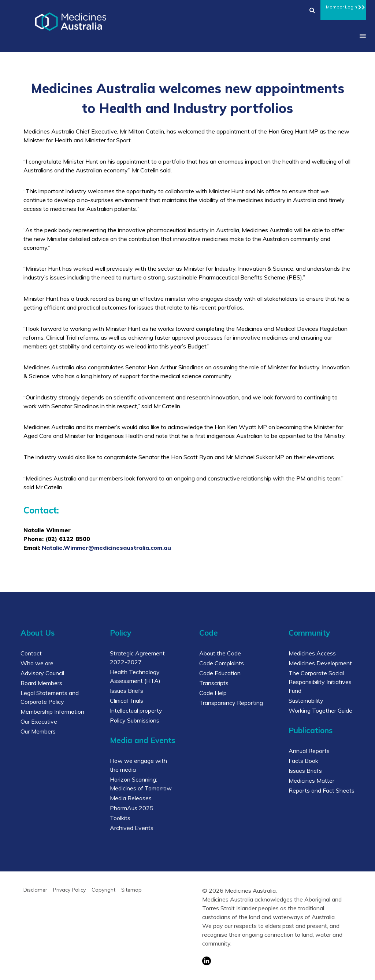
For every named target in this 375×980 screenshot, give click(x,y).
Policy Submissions (135, 720)
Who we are (37, 663)
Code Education (220, 673)
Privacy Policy (69, 890)
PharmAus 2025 (132, 808)
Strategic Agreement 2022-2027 (137, 658)
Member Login (343, 6)
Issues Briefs (127, 691)
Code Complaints (222, 663)
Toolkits (120, 818)
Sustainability (306, 701)
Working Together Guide (320, 710)
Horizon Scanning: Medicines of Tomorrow (141, 784)
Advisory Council (42, 673)
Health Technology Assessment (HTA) (135, 676)
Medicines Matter (311, 780)
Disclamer (35, 890)
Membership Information (52, 712)
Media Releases (131, 798)
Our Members (38, 731)
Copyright (103, 890)
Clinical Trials (127, 701)
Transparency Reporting (231, 703)
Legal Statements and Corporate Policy (50, 697)
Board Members (41, 683)
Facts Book (303, 761)
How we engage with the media (138, 765)
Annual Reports (309, 751)
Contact (31, 653)
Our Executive (39, 721)
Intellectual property (136, 710)
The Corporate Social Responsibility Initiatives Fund (320, 682)
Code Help (213, 693)
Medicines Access (312, 653)
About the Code (220, 653)
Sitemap (131, 890)
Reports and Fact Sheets (322, 790)
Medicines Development (320, 663)
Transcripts (214, 683)
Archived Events (132, 828)
